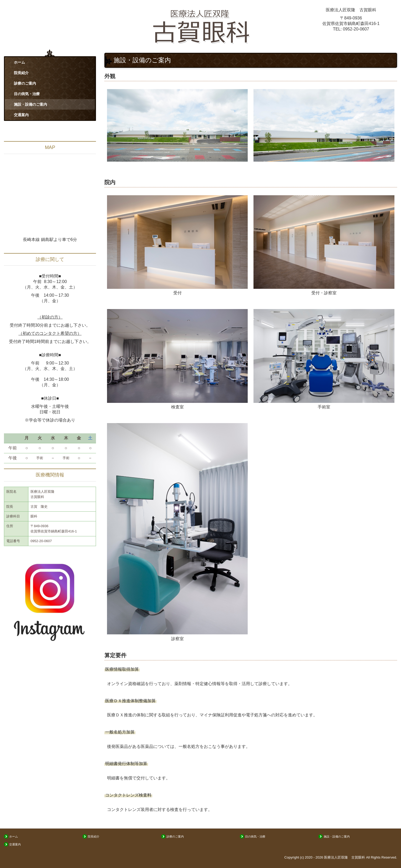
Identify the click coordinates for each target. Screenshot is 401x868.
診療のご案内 (25, 83)
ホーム (19, 62)
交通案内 (21, 115)
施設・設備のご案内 (31, 104)
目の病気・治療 (27, 94)
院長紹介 (21, 73)
